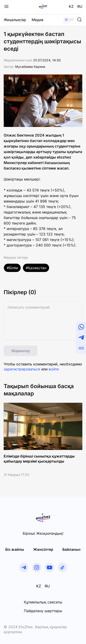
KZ (71, 6)
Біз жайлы (15, 549)
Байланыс (72, 549)
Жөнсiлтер (43, 549)
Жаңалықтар (15, 20)
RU (80, 6)
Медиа (37, 20)
